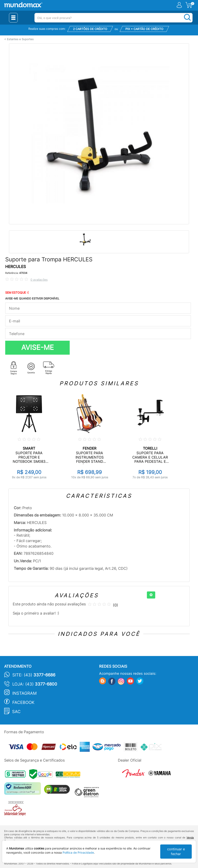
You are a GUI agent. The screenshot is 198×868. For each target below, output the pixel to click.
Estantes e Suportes (20, 39)
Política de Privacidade (78, 852)
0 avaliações (39, 280)
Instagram (25, 693)
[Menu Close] (13, 18)
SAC (16, 712)
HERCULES (16, 267)
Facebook (23, 702)
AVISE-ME (38, 347)
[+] (151, 595)
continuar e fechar (176, 851)
